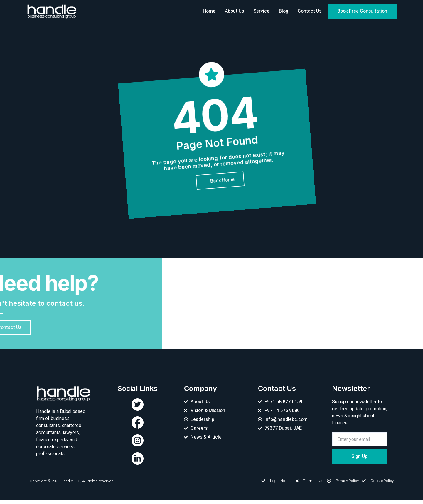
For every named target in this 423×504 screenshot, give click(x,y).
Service (261, 11)
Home (209, 11)
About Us (234, 11)
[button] (362, 11)
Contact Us (310, 11)
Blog (284, 11)
